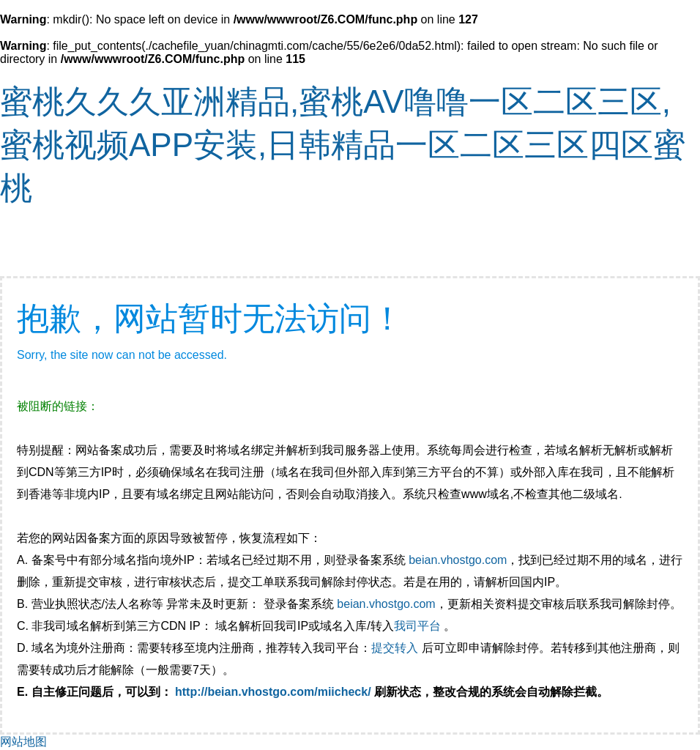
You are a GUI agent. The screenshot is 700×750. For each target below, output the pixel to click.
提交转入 (395, 648)
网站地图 (23, 742)
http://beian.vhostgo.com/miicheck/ (273, 692)
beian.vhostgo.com (458, 560)
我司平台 (419, 626)
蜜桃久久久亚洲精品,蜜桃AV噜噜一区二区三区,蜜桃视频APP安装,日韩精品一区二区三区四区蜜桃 (343, 145)
